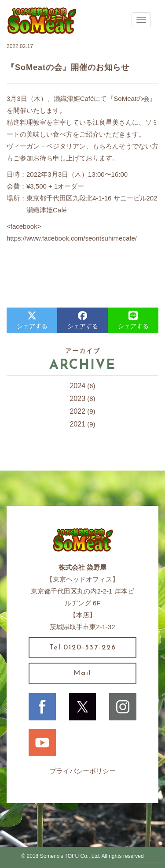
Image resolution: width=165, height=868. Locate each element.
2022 (77, 411)
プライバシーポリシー (83, 771)
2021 (77, 424)
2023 (77, 399)
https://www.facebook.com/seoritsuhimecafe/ (72, 238)
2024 (77, 386)
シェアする (32, 320)
